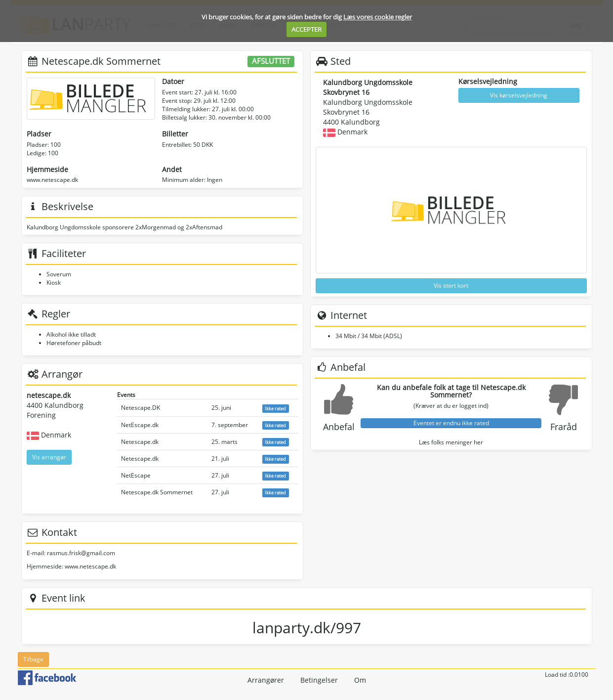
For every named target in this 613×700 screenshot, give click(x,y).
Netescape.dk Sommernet (157, 492)
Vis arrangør (49, 457)
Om (360, 680)
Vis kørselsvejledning (519, 95)
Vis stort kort (451, 285)
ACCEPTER (306, 29)
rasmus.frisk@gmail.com (81, 553)
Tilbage (33, 659)
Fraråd (564, 427)
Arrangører (266, 680)
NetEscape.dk (140, 425)
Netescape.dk (140, 442)
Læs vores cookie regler (378, 17)
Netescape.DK (141, 408)
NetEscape (136, 475)
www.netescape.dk (52, 180)
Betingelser (319, 680)
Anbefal (339, 427)
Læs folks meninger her (451, 442)
